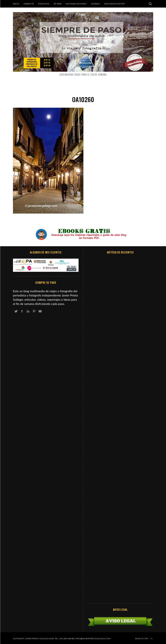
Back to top (144, 639)
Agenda (96, 4)
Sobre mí (29, 4)
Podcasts (44, 4)
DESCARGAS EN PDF (115, 4)
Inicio (16, 4)
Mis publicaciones (76, 4)
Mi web (58, 4)
